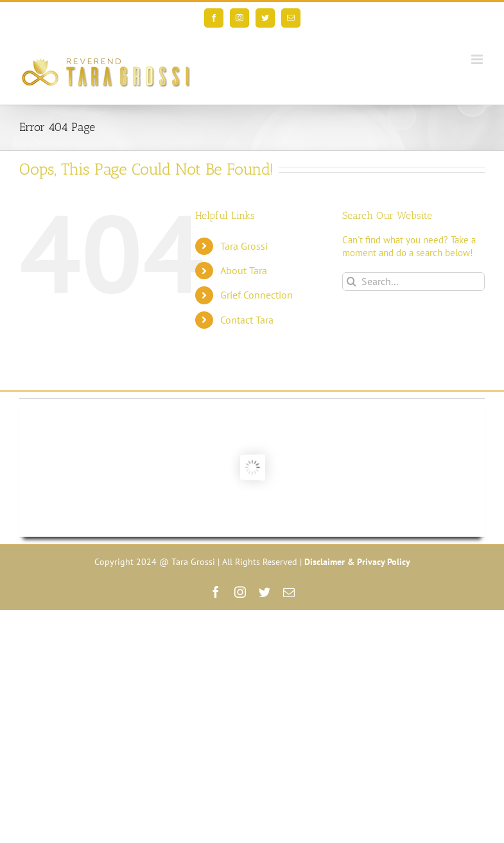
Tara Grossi (244, 246)
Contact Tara (247, 320)
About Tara (244, 270)
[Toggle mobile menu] (478, 59)
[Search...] (413, 282)
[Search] (352, 282)
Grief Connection (256, 295)
